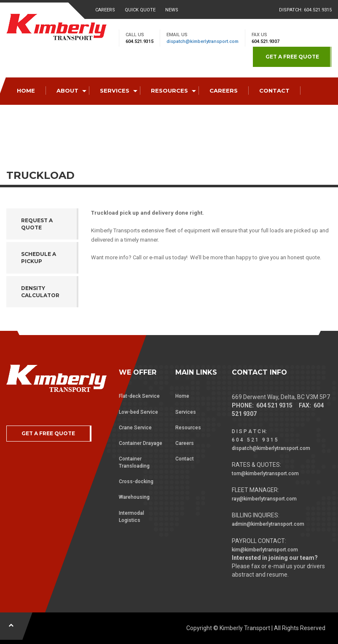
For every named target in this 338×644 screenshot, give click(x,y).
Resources (188, 428)
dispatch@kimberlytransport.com (203, 41)
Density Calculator (40, 292)
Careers (105, 10)
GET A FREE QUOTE (292, 57)
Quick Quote (140, 10)
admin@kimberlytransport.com (268, 524)
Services (186, 412)
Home (182, 396)
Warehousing (134, 497)
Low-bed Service (138, 412)
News (172, 10)
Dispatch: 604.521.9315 (305, 10)
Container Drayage (141, 443)
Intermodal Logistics (131, 517)
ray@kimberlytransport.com (264, 499)
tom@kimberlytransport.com (265, 474)
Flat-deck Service (139, 396)
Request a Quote (37, 224)
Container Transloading (134, 462)
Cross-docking (136, 482)
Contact (185, 459)
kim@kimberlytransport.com (265, 550)
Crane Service (135, 428)
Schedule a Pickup (39, 258)
